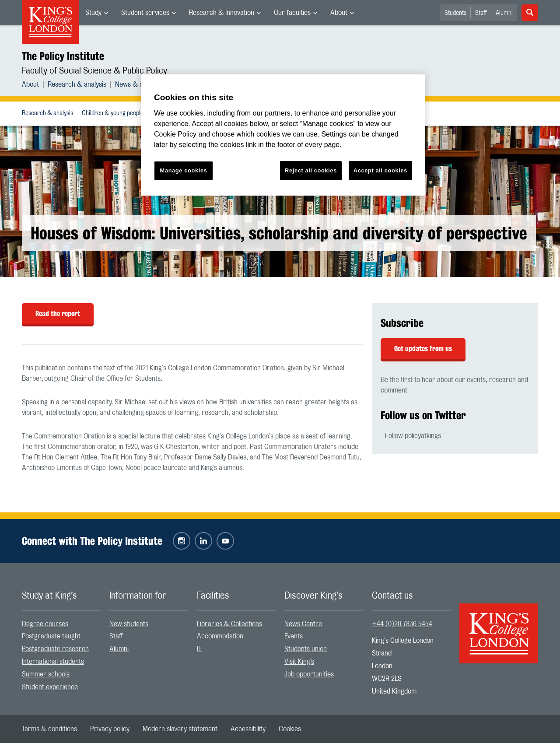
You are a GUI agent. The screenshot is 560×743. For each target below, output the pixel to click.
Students (455, 13)
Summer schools (46, 674)
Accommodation (220, 636)
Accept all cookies (380, 170)
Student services (145, 13)
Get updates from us (423, 349)
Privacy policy (110, 729)
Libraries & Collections (229, 624)
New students (129, 624)
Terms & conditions (49, 729)
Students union (306, 649)
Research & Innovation (222, 13)
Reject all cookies (311, 170)
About (339, 13)
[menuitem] (97, 13)
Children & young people (113, 113)
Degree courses (45, 624)
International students (53, 662)
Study (93, 13)
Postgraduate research (55, 649)
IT (199, 649)
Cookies (290, 729)
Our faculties (292, 13)
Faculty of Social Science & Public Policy (94, 71)
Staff (481, 13)
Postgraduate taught (51, 636)
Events (294, 636)
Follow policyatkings (413, 436)
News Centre (303, 624)
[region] (283, 135)
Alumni (504, 13)
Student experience (50, 687)
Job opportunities (309, 674)
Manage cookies (184, 170)
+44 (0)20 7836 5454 (402, 624)
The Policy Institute (63, 56)
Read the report (58, 314)
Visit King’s (299, 662)
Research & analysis (77, 84)
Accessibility (248, 729)
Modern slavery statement (180, 729)
